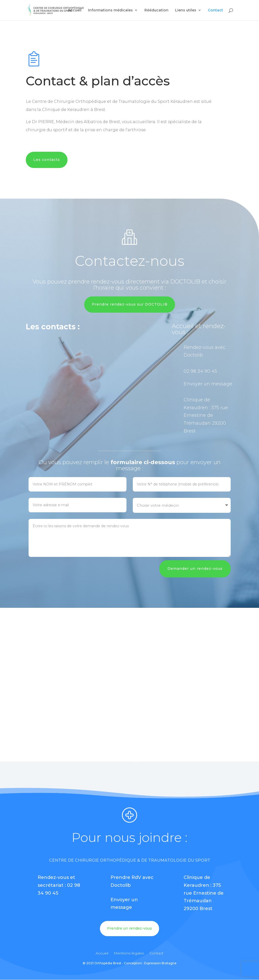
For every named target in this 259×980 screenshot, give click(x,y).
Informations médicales (110, 10)
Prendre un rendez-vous (129, 928)
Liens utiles (186, 10)
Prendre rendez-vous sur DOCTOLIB (130, 304)
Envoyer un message (208, 384)
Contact (215, 10)
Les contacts (47, 160)
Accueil (75, 10)
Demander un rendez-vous (195, 569)
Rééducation (156, 10)
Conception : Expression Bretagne (150, 963)
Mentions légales (129, 953)
